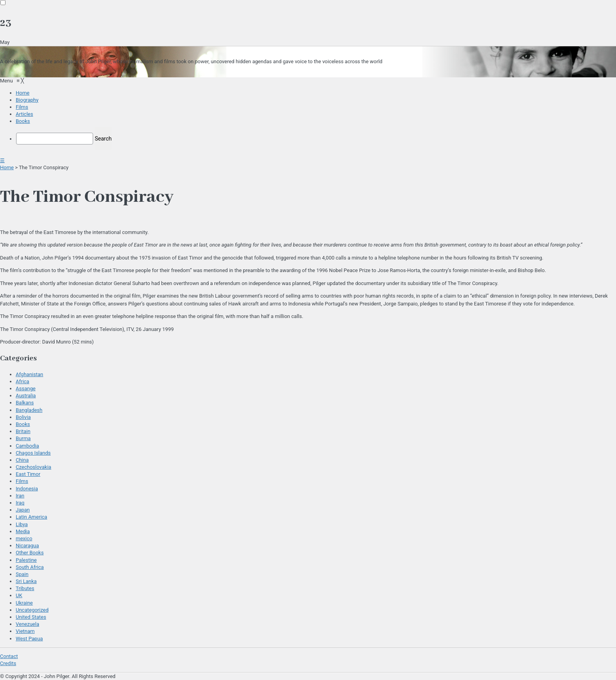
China (22, 460)
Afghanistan (29, 374)
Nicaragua (27, 546)
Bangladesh (29, 410)
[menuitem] (23, 93)
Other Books (30, 553)
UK (19, 595)
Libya (22, 524)
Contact (9, 656)
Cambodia (27, 446)
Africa (22, 381)
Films (22, 481)
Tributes (25, 588)
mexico (24, 538)
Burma (23, 438)
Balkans (25, 403)
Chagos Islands (33, 453)
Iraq (20, 503)
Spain (22, 574)
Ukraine (24, 603)
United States (31, 617)
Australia (26, 396)
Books (23, 424)
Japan (23, 510)
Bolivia (23, 417)
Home (7, 167)
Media (23, 531)
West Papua (29, 639)
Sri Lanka (26, 581)
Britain (23, 431)
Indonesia (27, 489)
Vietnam (25, 631)
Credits (8, 663)
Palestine (26, 560)
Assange (26, 388)
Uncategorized (32, 610)
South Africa (30, 567)
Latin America (31, 517)
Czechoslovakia (33, 467)
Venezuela (27, 624)
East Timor (28, 474)
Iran (20, 496)
